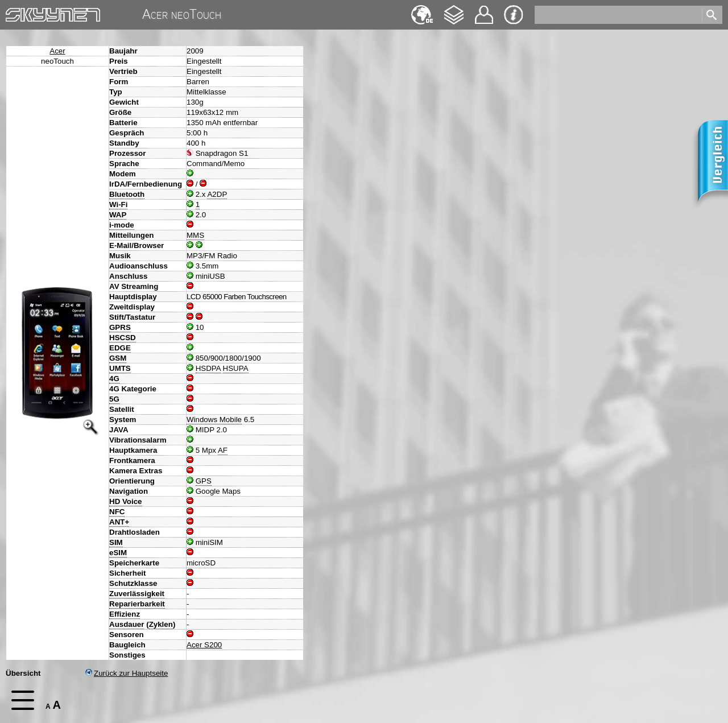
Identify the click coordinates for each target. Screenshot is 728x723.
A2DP (217, 194)
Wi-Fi (118, 204)
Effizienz (125, 614)
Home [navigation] (16, 12)
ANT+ (119, 522)
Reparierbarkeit (137, 604)
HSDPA (208, 368)
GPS (204, 481)
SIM (116, 542)
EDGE (120, 348)
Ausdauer (127, 624)
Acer (57, 51)
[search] (617, 15)
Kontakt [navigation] (484, 10)
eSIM (118, 553)
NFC (117, 512)
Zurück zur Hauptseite (127, 673)
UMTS (120, 368)
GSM (118, 358)
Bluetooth (127, 194)
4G (114, 379)
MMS (195, 235)
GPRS (120, 327)
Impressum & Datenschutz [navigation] (514, 15)
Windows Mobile (214, 420)
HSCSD (123, 338)
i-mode (122, 225)
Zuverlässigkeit (137, 594)
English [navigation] (422, 9)
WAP (118, 215)
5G (114, 399)
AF (223, 450)
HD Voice (126, 501)
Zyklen (161, 624)
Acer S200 (204, 645)
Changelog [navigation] (454, 9)
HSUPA (236, 368)
